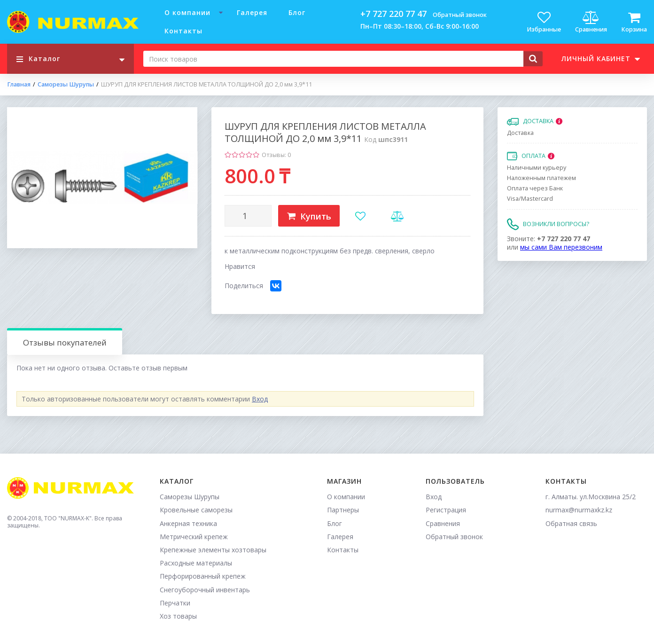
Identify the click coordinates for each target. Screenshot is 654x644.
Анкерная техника (188, 523)
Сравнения (443, 523)
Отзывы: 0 (276, 155)
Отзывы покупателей (65, 342)
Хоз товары (178, 616)
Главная (19, 85)
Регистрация (446, 510)
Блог (297, 12)
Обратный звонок (460, 15)
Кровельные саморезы (196, 510)
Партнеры (343, 510)
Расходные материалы (196, 563)
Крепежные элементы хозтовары (213, 550)
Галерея (252, 12)
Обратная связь (571, 523)
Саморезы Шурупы (66, 85)
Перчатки (175, 603)
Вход (260, 399)
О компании (187, 12)
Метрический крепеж (194, 537)
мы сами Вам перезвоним (561, 247)
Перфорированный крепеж (203, 576)
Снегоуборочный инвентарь (205, 590)
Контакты (183, 31)
